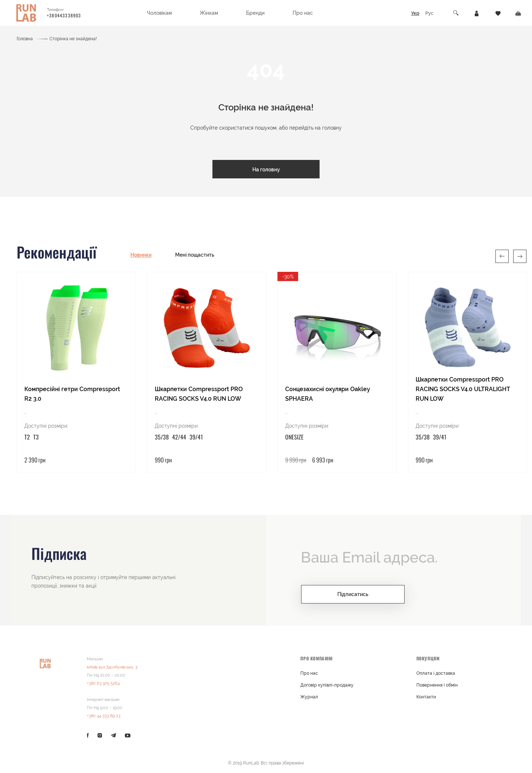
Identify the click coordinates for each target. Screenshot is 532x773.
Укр (415, 13)
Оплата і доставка (436, 673)
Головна (25, 39)
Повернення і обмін (437, 685)
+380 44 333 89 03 (104, 716)
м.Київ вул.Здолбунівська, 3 (112, 667)
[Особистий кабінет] (477, 13)
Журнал (309, 697)
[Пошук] (456, 13)
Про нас (309, 673)
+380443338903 (64, 15)
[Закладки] (498, 13)
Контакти (426, 697)
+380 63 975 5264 (103, 683)
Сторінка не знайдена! (73, 39)
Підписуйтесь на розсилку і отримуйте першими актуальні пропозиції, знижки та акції (103, 581)
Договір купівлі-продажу (327, 685)
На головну (266, 170)
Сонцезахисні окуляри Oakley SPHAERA (328, 394)
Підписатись (353, 594)
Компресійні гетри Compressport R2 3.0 (72, 394)
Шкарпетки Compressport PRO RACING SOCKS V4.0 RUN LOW (199, 394)
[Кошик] (518, 13)
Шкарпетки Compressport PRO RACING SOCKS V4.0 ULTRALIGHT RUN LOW (463, 389)
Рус (429, 13)
